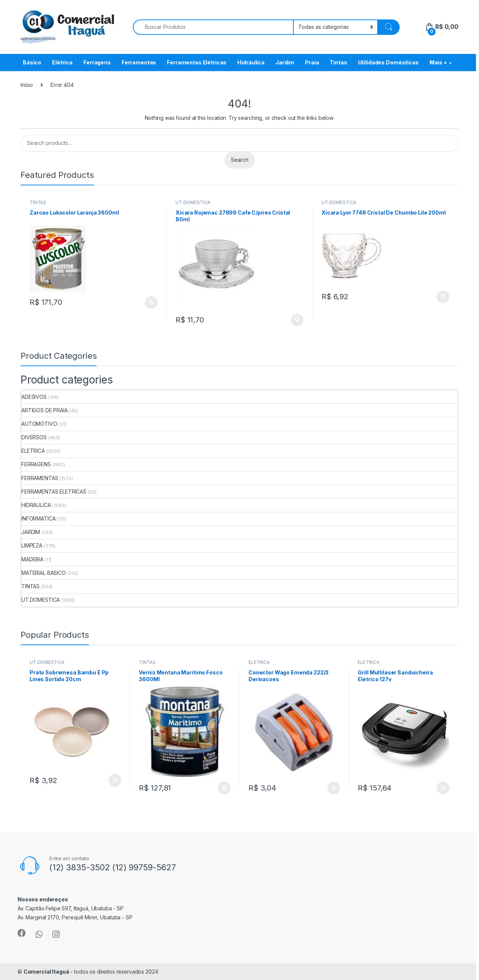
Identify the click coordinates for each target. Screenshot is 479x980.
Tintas (338, 62)
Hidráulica (251, 62)
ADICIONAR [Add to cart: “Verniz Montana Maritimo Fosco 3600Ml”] (224, 788)
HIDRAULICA (36, 505)
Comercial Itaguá (46, 972)
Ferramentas (139, 62)
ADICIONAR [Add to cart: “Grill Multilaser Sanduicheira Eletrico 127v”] (443, 788)
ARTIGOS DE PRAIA (45, 410)
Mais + (438, 62)
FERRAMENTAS (40, 478)
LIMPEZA (32, 545)
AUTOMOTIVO (39, 424)
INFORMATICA (38, 518)
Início (27, 85)
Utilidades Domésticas (388, 62)
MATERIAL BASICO (44, 573)
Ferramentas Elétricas (197, 62)
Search (240, 160)
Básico (32, 62)
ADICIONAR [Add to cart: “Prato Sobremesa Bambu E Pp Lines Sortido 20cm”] (115, 780)
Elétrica (62, 62)
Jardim (285, 62)
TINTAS (38, 202)
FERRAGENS (36, 464)
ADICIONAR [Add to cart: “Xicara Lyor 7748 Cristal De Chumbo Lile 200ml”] (443, 297)
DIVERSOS (34, 437)
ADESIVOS (34, 397)
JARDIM (31, 532)
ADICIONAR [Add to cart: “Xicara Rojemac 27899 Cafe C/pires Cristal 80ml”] (297, 320)
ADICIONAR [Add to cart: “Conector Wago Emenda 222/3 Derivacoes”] (334, 788)
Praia (312, 62)
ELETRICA (33, 451)
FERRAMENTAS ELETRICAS (54, 491)
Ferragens (97, 62)
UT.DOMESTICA (193, 202)
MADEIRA (32, 559)
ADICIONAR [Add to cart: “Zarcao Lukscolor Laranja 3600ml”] (151, 303)
